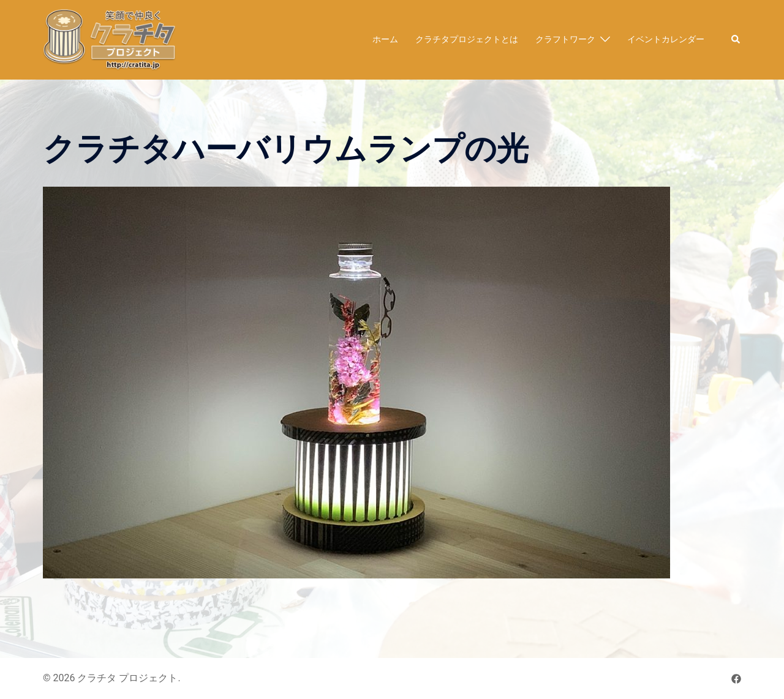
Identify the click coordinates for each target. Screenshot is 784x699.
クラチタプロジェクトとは (467, 39)
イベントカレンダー (666, 39)
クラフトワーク (565, 39)
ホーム (385, 39)
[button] (736, 40)
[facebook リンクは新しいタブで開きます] (736, 678)
